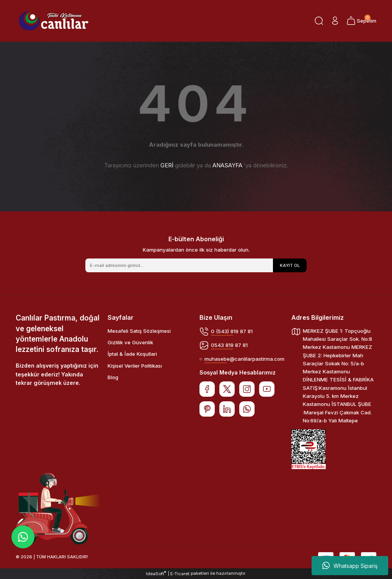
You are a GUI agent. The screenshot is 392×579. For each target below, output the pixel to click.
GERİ (167, 165)
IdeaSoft (156, 573)
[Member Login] (335, 21)
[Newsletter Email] (196, 265)
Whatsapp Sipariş (350, 566)
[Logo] (54, 21)
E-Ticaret (180, 574)
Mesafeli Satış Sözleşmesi (139, 331)
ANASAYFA (227, 165)
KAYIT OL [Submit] (290, 265)
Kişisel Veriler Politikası (135, 366)
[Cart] (361, 21)
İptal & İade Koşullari (132, 354)
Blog (113, 377)
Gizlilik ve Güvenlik (130, 342)
